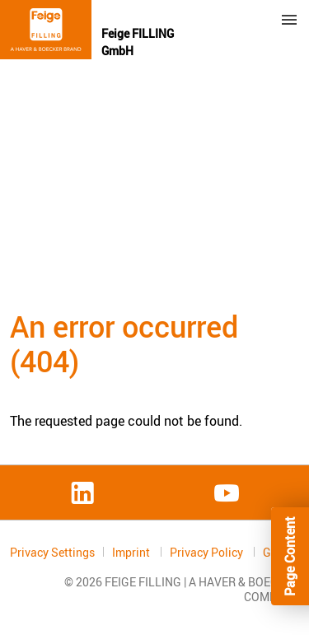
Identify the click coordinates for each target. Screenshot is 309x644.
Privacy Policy (208, 552)
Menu (289, 20)
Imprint (132, 552)
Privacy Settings (52, 552)
